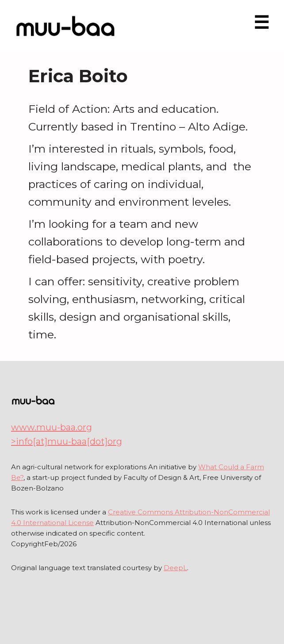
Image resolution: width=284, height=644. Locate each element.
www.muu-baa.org (52, 427)
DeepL (175, 568)
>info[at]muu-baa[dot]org (67, 441)
